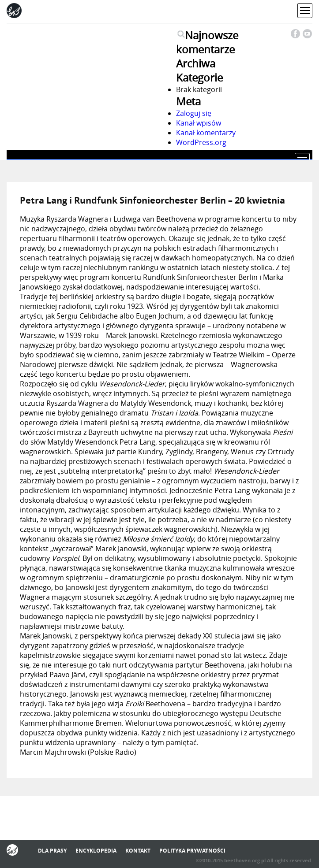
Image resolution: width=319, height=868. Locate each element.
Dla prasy (52, 851)
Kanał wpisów (199, 123)
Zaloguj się (194, 113)
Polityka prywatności (192, 851)
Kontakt (138, 851)
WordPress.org (201, 142)
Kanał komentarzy (206, 133)
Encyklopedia (96, 851)
